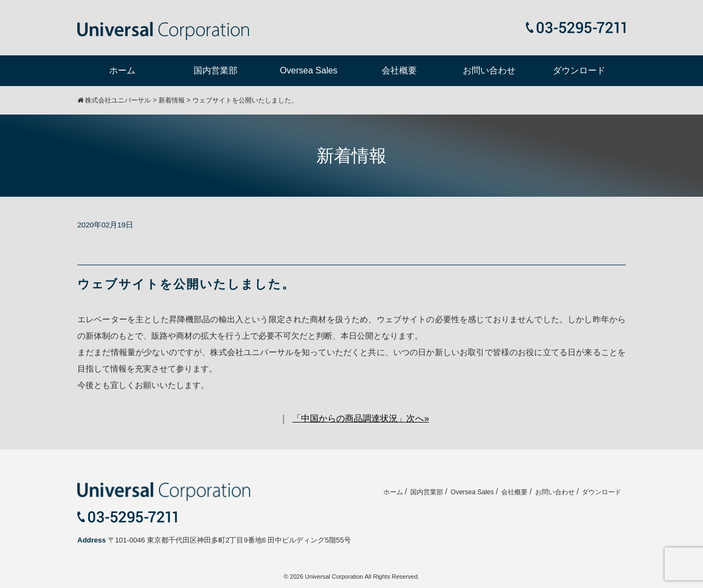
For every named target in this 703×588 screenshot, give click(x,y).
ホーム (122, 70)
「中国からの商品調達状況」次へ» (361, 418)
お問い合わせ (489, 70)
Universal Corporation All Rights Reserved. (362, 576)
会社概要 (399, 70)
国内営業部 (216, 70)
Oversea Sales (308, 70)
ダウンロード (579, 70)
